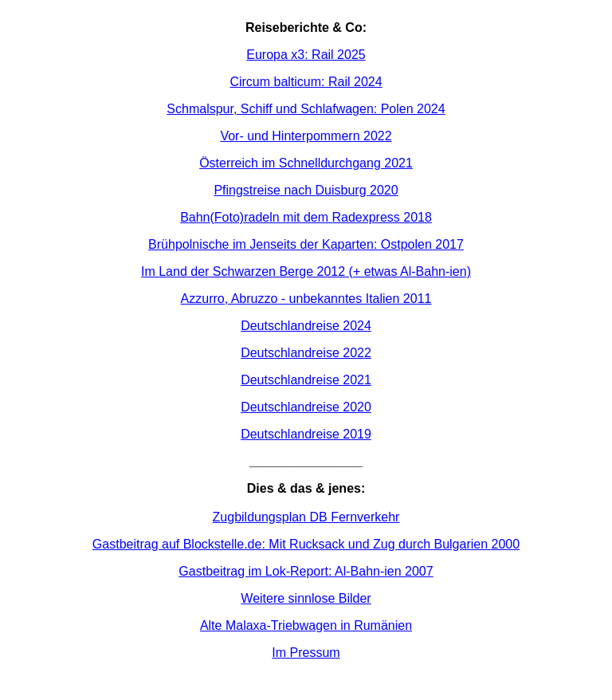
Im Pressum (306, 653)
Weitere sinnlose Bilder (306, 598)
